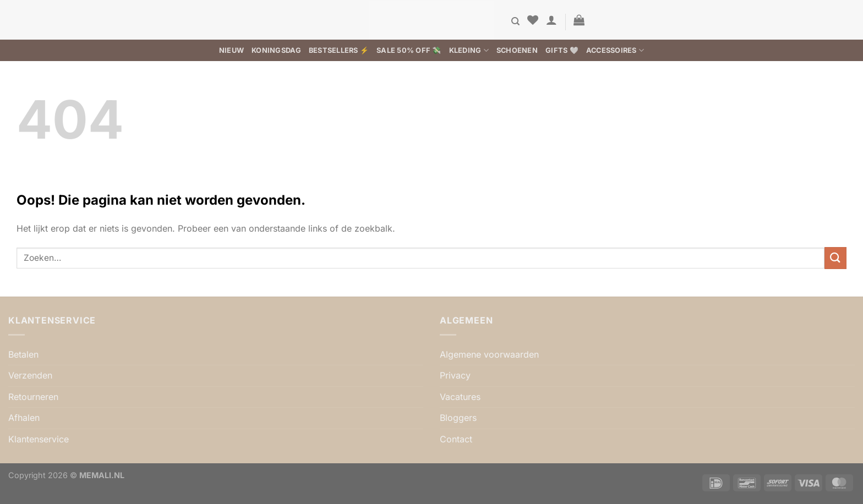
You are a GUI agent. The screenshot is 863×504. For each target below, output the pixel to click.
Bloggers (458, 418)
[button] (551, 20)
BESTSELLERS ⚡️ (339, 50)
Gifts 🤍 (562, 50)
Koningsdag (276, 50)
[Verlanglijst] (533, 20)
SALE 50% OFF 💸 (409, 50)
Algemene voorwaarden (489, 354)
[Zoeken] (515, 21)
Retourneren (33, 397)
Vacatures (460, 397)
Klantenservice (39, 439)
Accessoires (615, 50)
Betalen (23, 354)
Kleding (469, 50)
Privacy (455, 375)
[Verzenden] (835, 258)
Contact (456, 439)
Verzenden (30, 375)
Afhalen (24, 418)
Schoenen (517, 50)
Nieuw (231, 50)
